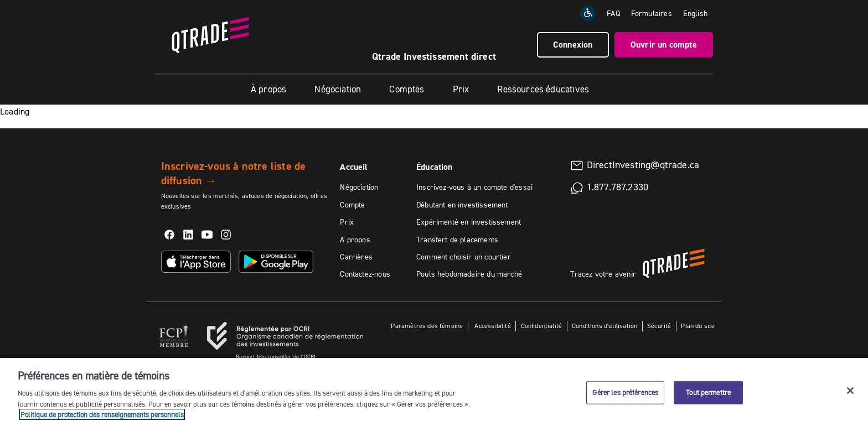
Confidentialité (542, 326)
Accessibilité (492, 326)
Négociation (338, 89)
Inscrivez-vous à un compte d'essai (474, 187)
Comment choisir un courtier (464, 257)
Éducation (435, 167)
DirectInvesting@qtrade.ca (643, 165)
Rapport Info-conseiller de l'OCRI (276, 357)
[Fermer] (850, 391)
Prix (461, 89)
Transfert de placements (457, 240)
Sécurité (659, 326)
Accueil (354, 167)
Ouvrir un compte (664, 45)
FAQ (613, 13)
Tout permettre (708, 392)
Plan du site (698, 326)
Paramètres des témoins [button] (427, 326)
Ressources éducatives (543, 89)
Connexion (573, 45)
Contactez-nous (365, 274)
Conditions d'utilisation (604, 326)
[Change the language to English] (695, 13)
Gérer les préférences (625, 392)
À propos (268, 89)
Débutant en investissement (462, 205)
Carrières (356, 257)
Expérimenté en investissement (469, 222)
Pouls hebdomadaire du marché (469, 274)
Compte (352, 205)
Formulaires (652, 13)
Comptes (407, 89)
